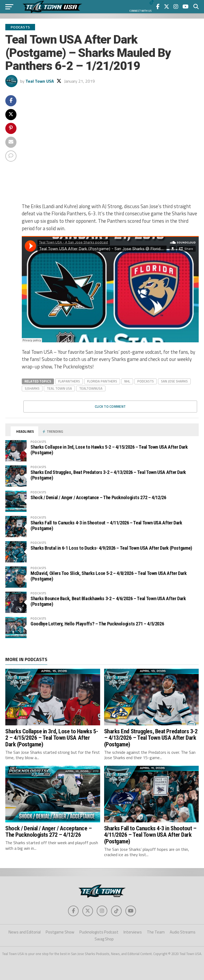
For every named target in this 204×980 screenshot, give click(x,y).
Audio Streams (183, 932)
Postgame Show (60, 932)
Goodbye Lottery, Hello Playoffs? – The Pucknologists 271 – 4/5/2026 (97, 624)
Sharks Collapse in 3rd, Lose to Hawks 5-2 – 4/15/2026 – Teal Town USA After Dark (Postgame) (109, 450)
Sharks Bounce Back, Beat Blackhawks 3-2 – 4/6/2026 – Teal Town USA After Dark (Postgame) (108, 601)
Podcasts (146, 381)
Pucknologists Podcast (99, 932)
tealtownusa (91, 388)
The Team (156, 932)
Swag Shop (104, 939)
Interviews (133, 932)
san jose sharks (174, 381)
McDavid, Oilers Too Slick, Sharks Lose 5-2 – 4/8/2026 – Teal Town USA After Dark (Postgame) (109, 576)
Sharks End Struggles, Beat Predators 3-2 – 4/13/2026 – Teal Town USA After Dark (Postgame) (108, 475)
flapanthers (69, 381)
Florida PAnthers (102, 381)
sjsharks (32, 388)
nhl (127, 381)
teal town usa (59, 388)
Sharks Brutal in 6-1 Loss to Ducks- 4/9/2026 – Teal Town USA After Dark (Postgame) (111, 548)
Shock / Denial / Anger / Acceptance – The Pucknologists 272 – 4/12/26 (98, 497)
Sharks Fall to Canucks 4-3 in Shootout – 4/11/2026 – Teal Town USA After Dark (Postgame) (106, 525)
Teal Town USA (40, 81)
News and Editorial (25, 932)
